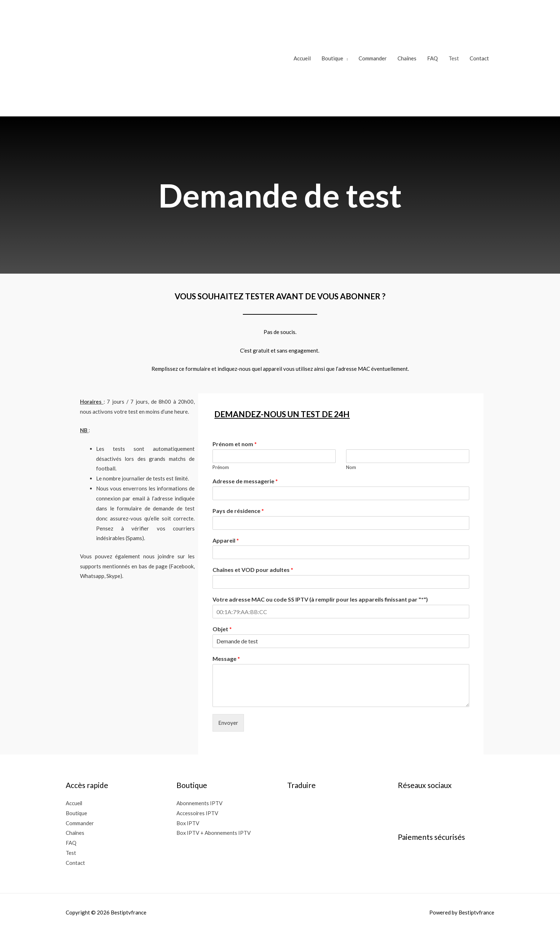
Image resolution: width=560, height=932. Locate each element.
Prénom (221, 467)
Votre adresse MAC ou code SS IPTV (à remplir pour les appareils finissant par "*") (320, 599)
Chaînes (407, 58)
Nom (351, 467)
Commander (373, 58)
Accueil (302, 58)
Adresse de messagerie (245, 481)
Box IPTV (188, 823)
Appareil (226, 540)
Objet (222, 629)
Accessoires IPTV (197, 813)
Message (226, 659)
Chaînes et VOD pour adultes (253, 570)
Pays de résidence (238, 511)
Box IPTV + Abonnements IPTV (214, 833)
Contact (479, 58)
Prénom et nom (235, 444)
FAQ (432, 58)
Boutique (332, 58)
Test (454, 58)
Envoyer (228, 723)
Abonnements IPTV (199, 803)
